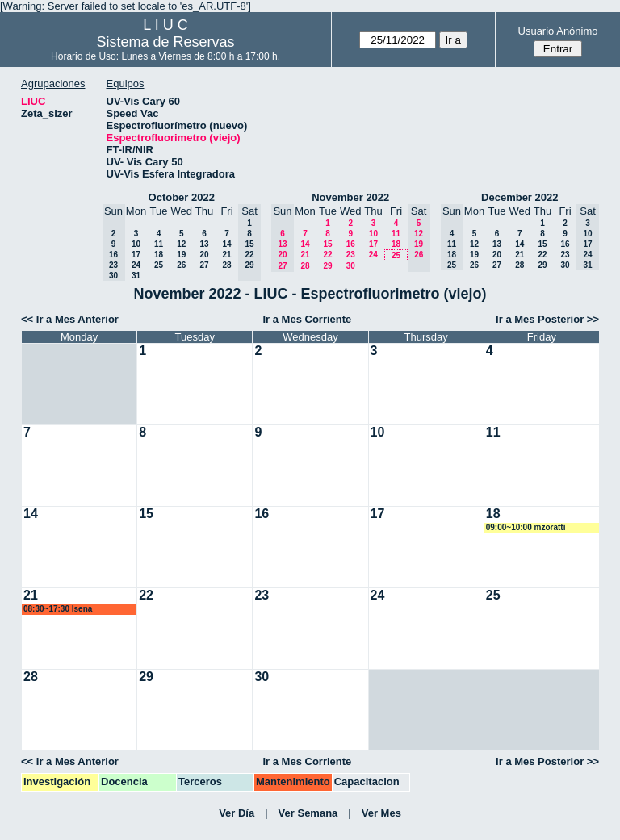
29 (327, 266)
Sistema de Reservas (166, 42)
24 (136, 265)
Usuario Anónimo (558, 31)
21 (226, 255)
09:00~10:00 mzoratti (526, 527)
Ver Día (237, 813)
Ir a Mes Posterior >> (547, 319)
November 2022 (350, 197)
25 (159, 265)
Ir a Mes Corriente (307, 319)
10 (136, 244)
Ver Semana (308, 813)
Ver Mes (381, 813)
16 (351, 244)
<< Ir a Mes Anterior (70, 319)
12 (181, 244)
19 (181, 255)
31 (136, 276)
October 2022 (182, 197)
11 (159, 244)
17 (136, 255)
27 (204, 265)
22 (327, 255)
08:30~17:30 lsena (58, 609)
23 (351, 255)
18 (159, 255)
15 (327, 244)
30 (351, 266)
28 (226, 265)
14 (226, 244)
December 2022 (519, 197)
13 (204, 244)
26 (181, 265)
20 (204, 255)
